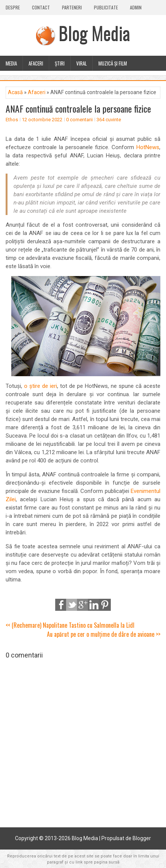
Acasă (15, 92)
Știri (60, 63)
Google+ (83, 605)
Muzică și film (113, 63)
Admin (136, 7)
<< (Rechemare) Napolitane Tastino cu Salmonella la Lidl (70, 625)
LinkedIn (94, 605)
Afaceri (36, 63)
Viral (81, 63)
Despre (13, 7)
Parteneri (72, 7)
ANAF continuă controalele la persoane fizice (78, 108)
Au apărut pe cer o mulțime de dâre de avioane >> (104, 634)
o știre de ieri (41, 386)
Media (11, 63)
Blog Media (94, 33)
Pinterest (105, 605)
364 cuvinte (109, 120)
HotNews (148, 147)
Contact (41, 7)
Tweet (72, 605)
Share (61, 605)
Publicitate (106, 7)
